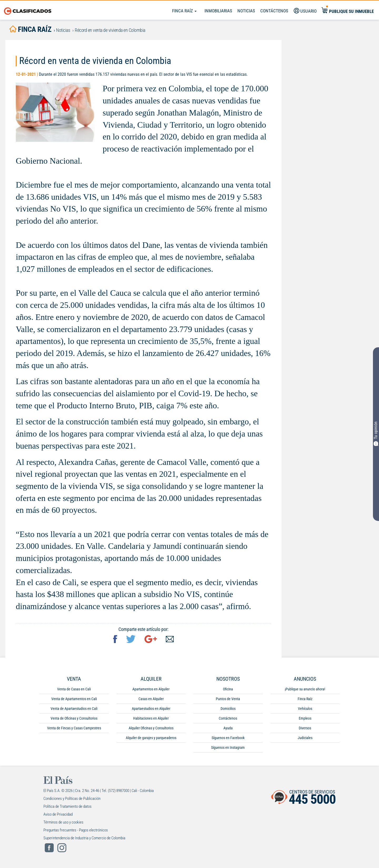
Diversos (305, 728)
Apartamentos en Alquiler (151, 689)
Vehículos (305, 709)
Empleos (305, 718)
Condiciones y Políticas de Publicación (72, 799)
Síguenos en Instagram (228, 747)
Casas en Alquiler (151, 699)
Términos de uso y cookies (63, 822)
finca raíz (30, 29)
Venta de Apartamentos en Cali (74, 699)
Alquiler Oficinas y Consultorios (151, 728)
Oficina (228, 689)
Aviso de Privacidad (58, 814)
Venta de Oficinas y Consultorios (74, 718)
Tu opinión (376, 433)
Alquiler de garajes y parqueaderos (151, 738)
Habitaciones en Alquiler (151, 718)
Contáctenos (228, 718)
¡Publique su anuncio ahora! (305, 689)
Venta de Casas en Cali (74, 689)
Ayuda (228, 728)
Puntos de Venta (228, 699)
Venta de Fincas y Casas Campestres (74, 728)
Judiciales (305, 738)
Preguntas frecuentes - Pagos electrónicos (76, 830)
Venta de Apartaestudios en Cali (74, 709)
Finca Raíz (184, 11)
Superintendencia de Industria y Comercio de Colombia (84, 838)
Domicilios (228, 709)
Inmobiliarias (218, 11)
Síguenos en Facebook (228, 738)
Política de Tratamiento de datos (68, 806)
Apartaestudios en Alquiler (151, 709)
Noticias (246, 11)
